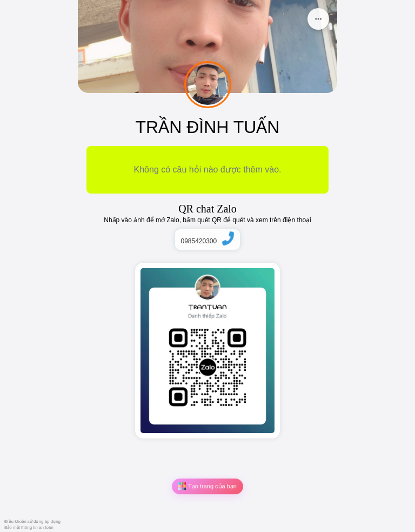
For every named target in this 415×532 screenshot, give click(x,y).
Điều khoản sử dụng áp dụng (32, 521)
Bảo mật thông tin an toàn (29, 527)
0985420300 (207, 241)
